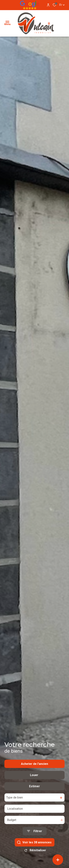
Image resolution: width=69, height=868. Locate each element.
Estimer (34, 792)
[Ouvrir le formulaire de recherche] (35, 837)
